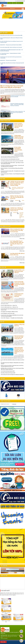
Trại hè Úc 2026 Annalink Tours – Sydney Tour (9, 305)
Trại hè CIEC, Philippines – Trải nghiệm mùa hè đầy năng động (12, 318)
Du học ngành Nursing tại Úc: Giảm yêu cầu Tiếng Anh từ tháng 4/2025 (11, 38)
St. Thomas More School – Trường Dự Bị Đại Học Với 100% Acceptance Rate (11, 54)
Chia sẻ (15, 3)
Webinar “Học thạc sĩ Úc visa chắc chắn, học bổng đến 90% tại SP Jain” (17, 197)
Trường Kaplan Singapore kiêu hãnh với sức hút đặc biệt (19, 137)
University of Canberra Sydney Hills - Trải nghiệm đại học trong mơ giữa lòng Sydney (18, 112)
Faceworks (6, 638)
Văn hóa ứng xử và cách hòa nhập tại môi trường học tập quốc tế (12, 375)
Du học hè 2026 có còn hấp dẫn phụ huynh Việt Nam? (19, 271)
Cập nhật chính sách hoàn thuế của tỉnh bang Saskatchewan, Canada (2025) (11, 57)
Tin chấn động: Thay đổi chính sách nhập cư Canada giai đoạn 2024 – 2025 (12, 63)
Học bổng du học (5, 226)
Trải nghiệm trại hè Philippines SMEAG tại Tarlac (9, 312)
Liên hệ (18, 3)
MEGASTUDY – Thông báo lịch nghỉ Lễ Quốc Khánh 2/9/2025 (11, 45)
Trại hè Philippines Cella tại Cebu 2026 (8, 313)
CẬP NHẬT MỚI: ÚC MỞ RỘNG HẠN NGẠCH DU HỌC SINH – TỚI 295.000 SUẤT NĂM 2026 (11, 50)
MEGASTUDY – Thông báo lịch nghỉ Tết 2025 (8, 60)
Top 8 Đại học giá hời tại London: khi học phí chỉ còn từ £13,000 (12, 161)
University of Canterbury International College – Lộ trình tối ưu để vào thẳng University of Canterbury (17, 105)
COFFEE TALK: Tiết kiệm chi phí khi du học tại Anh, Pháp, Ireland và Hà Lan (17, 209)
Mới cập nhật (4, 33)
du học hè (3, 267)
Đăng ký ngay (22, 239)
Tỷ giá (7, 396)
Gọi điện (3, 642)
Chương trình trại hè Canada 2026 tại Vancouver (19, 295)
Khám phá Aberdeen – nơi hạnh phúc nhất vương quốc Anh (19, 337)
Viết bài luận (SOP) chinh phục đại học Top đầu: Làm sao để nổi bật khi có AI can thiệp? (19, 350)
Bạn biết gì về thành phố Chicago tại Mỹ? (8, 373)
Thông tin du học (5, 121)
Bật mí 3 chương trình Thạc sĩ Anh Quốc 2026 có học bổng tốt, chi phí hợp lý (17, 230)
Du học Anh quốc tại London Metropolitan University (10, 159)
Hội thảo (10, 3)
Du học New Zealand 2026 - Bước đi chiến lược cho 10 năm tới (11, 47)
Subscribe (14, 404)
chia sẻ (2, 322)
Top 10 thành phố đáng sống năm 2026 (8, 371)
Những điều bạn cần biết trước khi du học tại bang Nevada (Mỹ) (11, 35)
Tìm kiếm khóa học (4, 3)
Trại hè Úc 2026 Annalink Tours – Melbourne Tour (10, 307)
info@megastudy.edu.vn (7, 637)
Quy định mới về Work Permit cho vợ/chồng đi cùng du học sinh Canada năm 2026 (12, 42)
